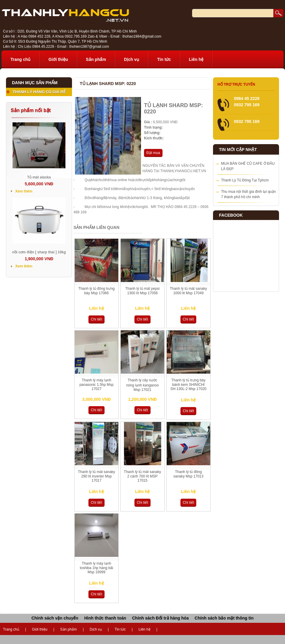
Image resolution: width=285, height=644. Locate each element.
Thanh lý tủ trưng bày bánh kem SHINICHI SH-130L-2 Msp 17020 (188, 385)
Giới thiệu (58, 59)
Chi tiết (96, 319)
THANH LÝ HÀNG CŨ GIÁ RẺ (39, 92)
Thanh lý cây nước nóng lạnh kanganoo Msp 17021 (142, 385)
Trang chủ (20, 59)
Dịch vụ (132, 59)
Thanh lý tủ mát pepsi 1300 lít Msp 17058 (142, 291)
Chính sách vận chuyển (55, 618)
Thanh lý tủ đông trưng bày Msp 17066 (96, 291)
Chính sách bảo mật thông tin (224, 618)
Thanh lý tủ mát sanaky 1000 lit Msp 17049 (188, 291)
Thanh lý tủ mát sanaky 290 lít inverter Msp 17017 (96, 476)
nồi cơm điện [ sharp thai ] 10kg (39, 252)
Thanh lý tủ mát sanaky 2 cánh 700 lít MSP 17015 (142, 476)
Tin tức (164, 59)
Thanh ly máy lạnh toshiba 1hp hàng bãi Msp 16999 (96, 568)
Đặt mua (153, 153)
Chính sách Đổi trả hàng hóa (160, 618)
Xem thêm (24, 191)
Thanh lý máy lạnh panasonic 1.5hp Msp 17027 (96, 385)
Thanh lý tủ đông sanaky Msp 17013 (188, 474)
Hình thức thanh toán (105, 618)
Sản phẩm (96, 59)
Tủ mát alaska (39, 177)
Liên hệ (196, 59)
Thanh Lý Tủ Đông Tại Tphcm (245, 180)
